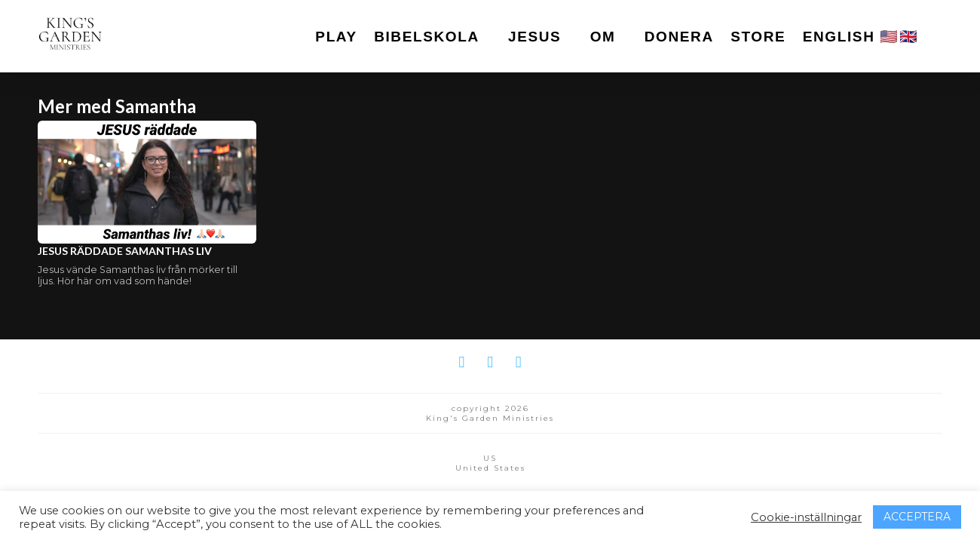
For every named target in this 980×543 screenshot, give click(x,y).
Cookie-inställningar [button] (806, 517)
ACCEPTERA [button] (917, 517)
